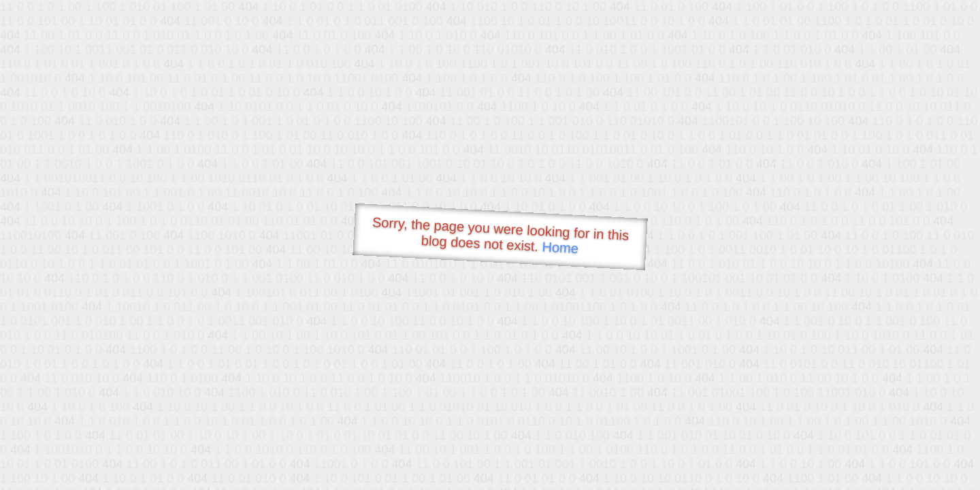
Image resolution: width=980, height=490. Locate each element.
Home (560, 247)
